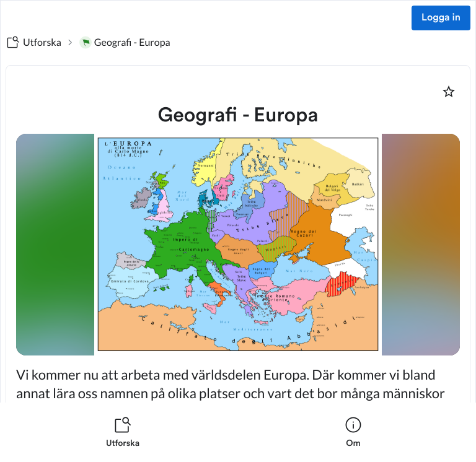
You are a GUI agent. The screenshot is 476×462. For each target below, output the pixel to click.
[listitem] (123, 432)
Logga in (441, 18)
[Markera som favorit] (449, 92)
